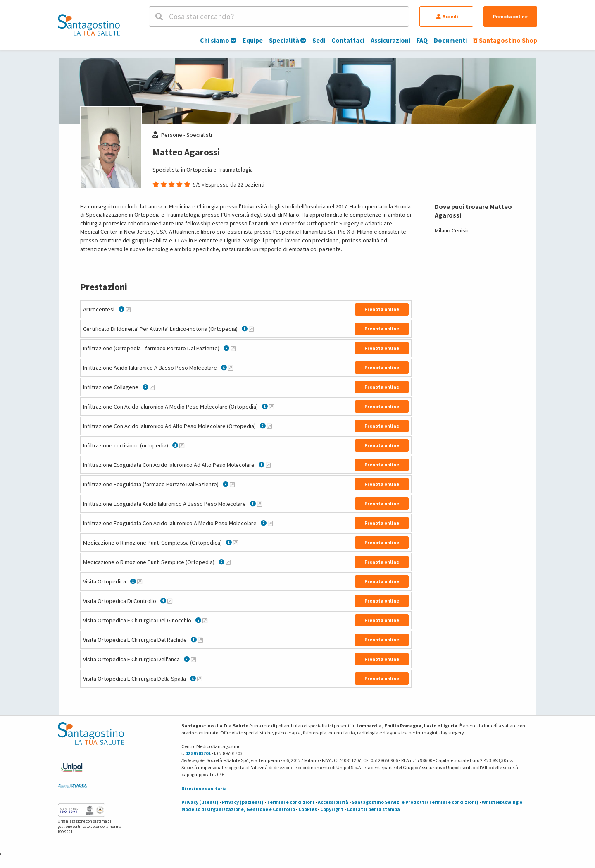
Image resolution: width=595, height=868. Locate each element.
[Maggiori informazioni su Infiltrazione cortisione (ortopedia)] (182, 445)
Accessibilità (333, 802)
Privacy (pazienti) (243, 802)
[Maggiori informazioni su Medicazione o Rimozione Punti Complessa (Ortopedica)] (236, 543)
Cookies (308, 809)
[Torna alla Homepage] (89, 25)
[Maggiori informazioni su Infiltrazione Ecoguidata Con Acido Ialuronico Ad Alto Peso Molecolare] (268, 465)
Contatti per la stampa (373, 809)
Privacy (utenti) (200, 802)
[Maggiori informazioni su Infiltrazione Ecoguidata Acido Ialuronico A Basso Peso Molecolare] (259, 504)
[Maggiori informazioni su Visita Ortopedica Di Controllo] (170, 601)
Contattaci (348, 40)
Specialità (288, 40)
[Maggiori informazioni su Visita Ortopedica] (140, 581)
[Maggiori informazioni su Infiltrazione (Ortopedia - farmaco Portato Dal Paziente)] (233, 348)
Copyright (332, 809)
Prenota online (510, 16)
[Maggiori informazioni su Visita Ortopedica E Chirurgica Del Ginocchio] (205, 620)
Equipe (253, 40)
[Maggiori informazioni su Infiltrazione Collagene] (152, 387)
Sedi (319, 40)
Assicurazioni (390, 40)
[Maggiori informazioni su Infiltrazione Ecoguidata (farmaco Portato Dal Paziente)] (232, 484)
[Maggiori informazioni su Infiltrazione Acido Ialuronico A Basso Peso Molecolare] (231, 368)
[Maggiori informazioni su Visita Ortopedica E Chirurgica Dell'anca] (193, 659)
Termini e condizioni (291, 802)
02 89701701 (198, 753)
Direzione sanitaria (204, 788)
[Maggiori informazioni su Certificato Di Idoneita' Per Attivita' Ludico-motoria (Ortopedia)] (251, 329)
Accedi (447, 16)
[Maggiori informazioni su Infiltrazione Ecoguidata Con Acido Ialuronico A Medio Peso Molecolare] (270, 523)
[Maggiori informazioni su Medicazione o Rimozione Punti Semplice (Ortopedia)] (228, 562)
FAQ (422, 40)
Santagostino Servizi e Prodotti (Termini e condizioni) (415, 802)
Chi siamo (218, 40)
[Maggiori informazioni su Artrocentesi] (128, 309)
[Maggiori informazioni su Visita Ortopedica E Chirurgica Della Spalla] (200, 679)
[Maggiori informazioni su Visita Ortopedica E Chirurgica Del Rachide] (200, 640)
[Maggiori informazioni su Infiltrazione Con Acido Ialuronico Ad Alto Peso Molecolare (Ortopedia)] (269, 426)
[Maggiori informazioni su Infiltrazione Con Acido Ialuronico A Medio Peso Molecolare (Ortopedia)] (271, 407)
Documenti (450, 40)
